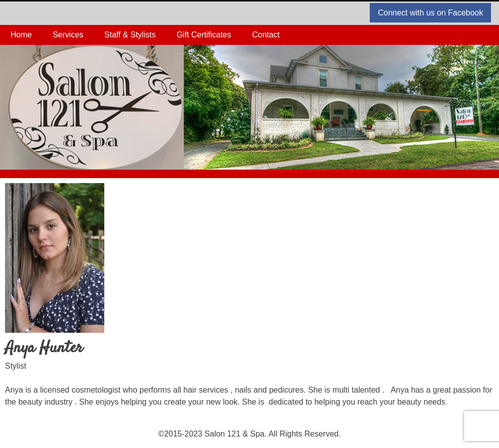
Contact (266, 35)
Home (21, 35)
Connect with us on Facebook (430, 13)
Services (68, 35)
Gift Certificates (204, 35)
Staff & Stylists (130, 35)
